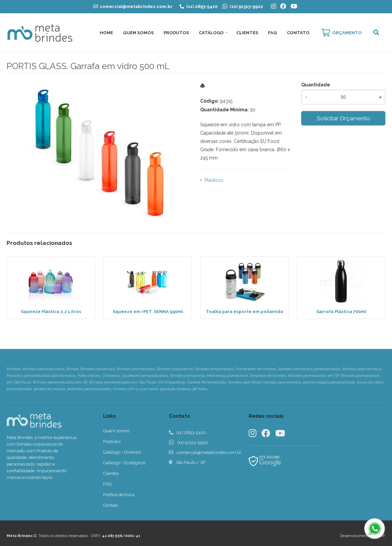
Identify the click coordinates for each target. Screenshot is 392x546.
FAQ (272, 33)
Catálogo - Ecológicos (124, 463)
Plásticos (214, 180)
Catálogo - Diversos (122, 452)
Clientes (247, 33)
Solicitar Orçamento (343, 118)
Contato (298, 33)
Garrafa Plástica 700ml (341, 312)
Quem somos (116, 431)
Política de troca (119, 495)
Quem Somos (138, 33)
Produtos (176, 33)
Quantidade (316, 85)
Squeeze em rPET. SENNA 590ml (148, 312)
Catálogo (211, 33)
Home (106, 33)
